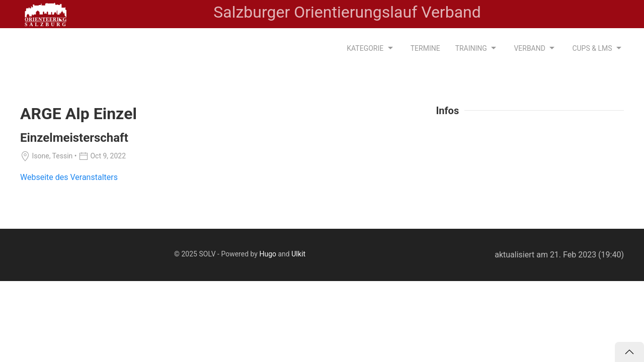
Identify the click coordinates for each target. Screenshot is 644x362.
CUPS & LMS (598, 48)
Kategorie (371, 48)
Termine (425, 48)
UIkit (298, 254)
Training (477, 48)
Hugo (268, 254)
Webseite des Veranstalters (69, 177)
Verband (535, 48)
